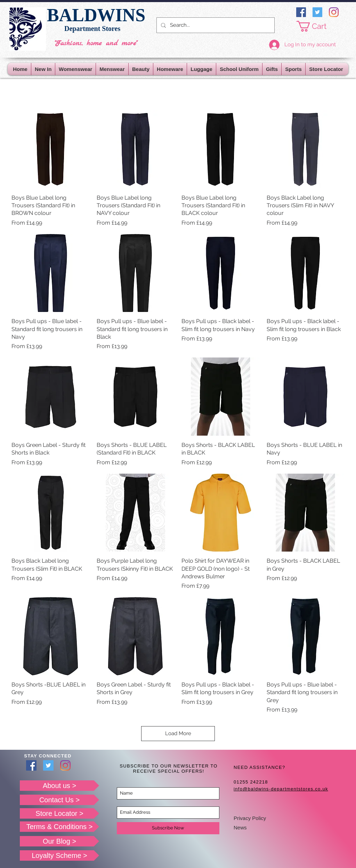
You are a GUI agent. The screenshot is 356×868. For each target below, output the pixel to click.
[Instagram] (334, 12)
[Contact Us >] (59, 800)
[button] (317, 26)
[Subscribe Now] (168, 828)
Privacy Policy (250, 818)
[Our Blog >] (59, 841)
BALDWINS (96, 15)
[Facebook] (301, 12)
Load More (178, 733)
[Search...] (215, 25)
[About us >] (59, 786)
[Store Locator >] (59, 813)
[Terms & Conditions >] (59, 827)
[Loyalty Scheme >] (59, 855)
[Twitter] (317, 12)
